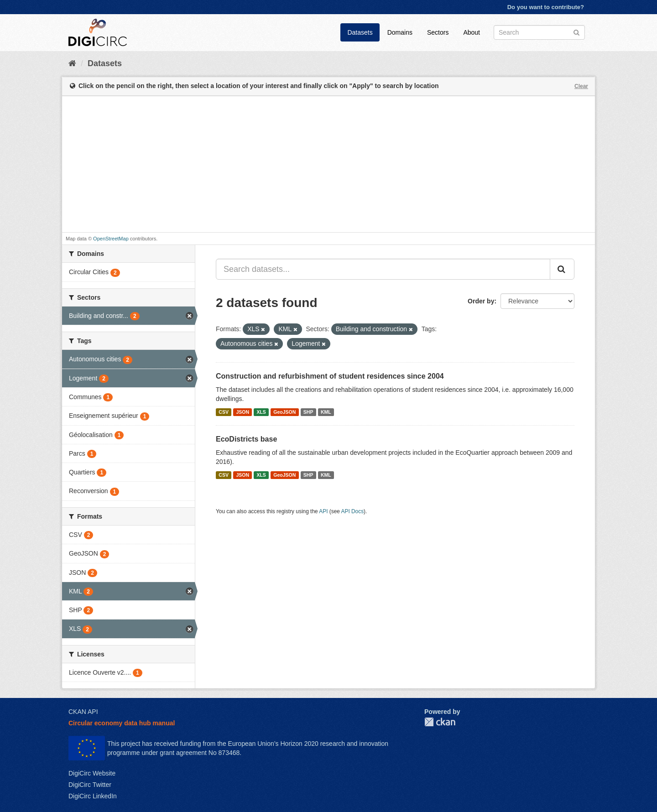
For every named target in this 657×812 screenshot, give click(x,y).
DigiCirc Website (92, 773)
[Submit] (576, 32)
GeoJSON (284, 412)
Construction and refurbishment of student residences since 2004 (330, 376)
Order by (481, 301)
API (323, 511)
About (472, 32)
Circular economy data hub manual (122, 723)
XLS (261, 412)
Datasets (360, 32)
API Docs (353, 511)
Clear (581, 86)
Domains (400, 32)
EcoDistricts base (246, 439)
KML (326, 412)
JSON (242, 412)
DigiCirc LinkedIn (93, 796)
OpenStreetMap (111, 239)
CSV (224, 412)
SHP (308, 412)
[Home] (72, 63)
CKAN (440, 722)
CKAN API (83, 712)
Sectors (438, 32)
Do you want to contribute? (546, 7)
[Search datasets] (539, 32)
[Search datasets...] (383, 269)
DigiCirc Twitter (90, 785)
